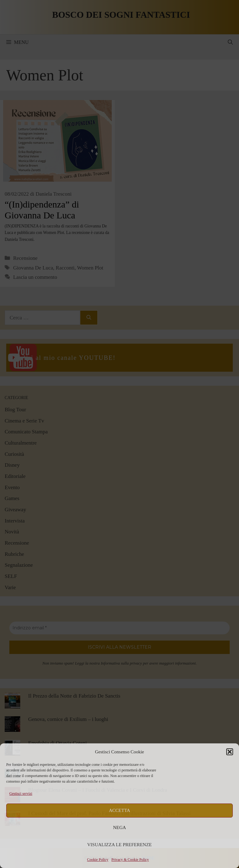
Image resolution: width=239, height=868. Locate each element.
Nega (119, 827)
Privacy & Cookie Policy (130, 860)
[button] (230, 752)
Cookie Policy (98, 860)
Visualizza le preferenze (119, 845)
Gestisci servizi (21, 794)
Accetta (119, 810)
